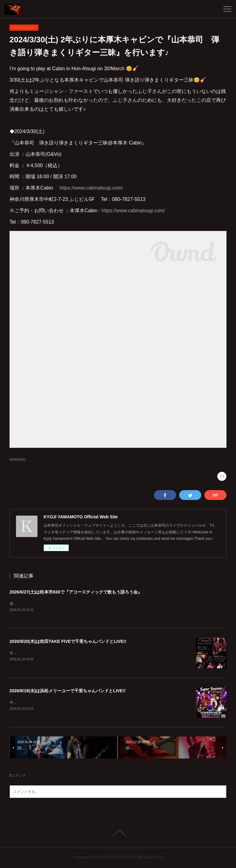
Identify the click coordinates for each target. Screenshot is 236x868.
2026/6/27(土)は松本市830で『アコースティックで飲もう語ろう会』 (76, 592)
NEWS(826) (18, 460)
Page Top (118, 834)
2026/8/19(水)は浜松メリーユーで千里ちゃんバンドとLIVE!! (68, 692)
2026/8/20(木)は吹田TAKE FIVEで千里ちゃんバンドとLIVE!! (68, 642)
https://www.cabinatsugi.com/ (91, 188)
